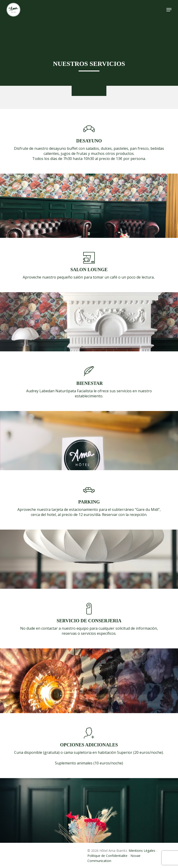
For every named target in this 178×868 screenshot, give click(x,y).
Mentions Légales (142, 851)
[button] (169, 10)
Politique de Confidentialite (107, 856)
